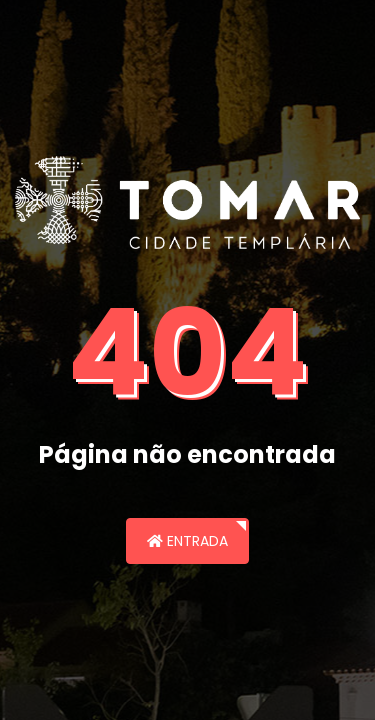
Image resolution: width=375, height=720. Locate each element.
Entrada (187, 541)
